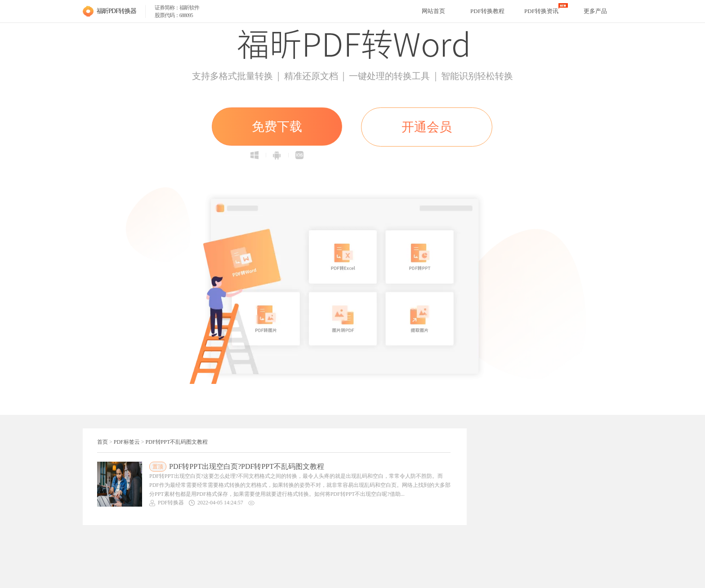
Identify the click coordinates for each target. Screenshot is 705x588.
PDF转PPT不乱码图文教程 (177, 442)
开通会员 (427, 127)
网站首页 (433, 11)
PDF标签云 (127, 442)
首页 (103, 442)
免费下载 (277, 127)
